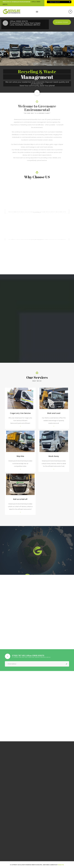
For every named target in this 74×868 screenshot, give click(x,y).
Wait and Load (54, 413)
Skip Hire (20, 456)
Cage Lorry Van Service (20, 413)
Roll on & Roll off (20, 499)
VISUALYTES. (61, 865)
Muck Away (54, 456)
